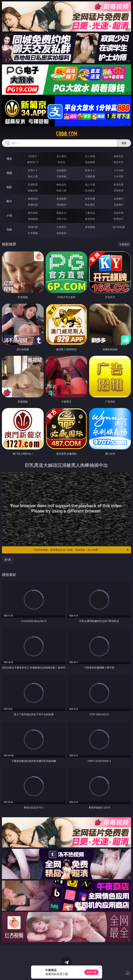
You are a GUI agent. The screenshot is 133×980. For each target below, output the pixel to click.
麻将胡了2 (33, 162)
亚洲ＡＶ (33, 170)
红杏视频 (33, 233)
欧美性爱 (119, 184)
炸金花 (61, 162)
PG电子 (33, 156)
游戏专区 (119, 156)
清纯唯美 (61, 205)
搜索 (124, 143)
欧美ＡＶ (90, 170)
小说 (9, 215)
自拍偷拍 (61, 170)
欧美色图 (90, 199)
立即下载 (91, 972)
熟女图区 (90, 205)
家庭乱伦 (61, 213)
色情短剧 (61, 233)
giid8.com (66, 134)
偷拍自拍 (61, 184)
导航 (9, 230)
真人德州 (61, 156)
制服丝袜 (33, 190)
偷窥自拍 (33, 199)
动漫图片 (119, 199)
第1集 (8, 560)
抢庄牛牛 (119, 162)
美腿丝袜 (33, 205)
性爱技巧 (119, 219)
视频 (9, 173)
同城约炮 (33, 227)
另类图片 (119, 205)
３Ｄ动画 (119, 170)
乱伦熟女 (90, 190)
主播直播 (90, 176)
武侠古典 (119, 213)
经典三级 (61, 190)
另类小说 (61, 219)
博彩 (9, 159)
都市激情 (33, 213)
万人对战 (90, 156)
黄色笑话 (90, 219)
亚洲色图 (61, 199)
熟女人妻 (33, 176)
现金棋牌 (90, 162)
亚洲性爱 (33, 184)
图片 (9, 201)
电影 (9, 187)
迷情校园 (33, 219)
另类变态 (119, 190)
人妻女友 (90, 213)
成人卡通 (90, 184)
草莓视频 (90, 227)
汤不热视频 (119, 227)
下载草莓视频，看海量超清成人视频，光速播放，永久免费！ (81, 550)
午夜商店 (61, 227)
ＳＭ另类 (119, 176)
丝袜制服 (61, 176)
